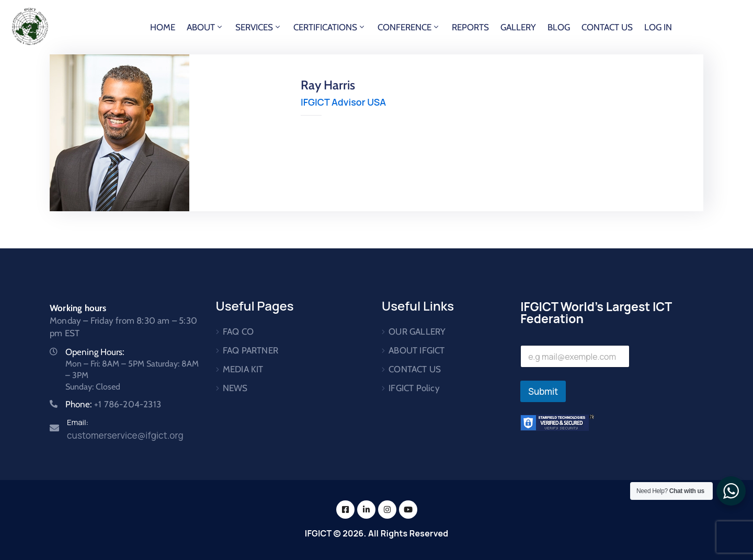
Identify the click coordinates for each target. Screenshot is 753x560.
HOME (163, 27)
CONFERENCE (409, 27)
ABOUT (205, 27)
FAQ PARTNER (250, 350)
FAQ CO (238, 332)
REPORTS (470, 27)
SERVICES (259, 27)
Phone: (113, 404)
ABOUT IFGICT (417, 350)
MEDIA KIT (243, 369)
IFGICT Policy (414, 388)
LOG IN (658, 27)
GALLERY (518, 27)
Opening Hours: (95, 352)
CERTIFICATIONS (330, 27)
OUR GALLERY (417, 332)
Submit (543, 391)
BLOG (559, 27)
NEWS (235, 388)
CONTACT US (607, 27)
